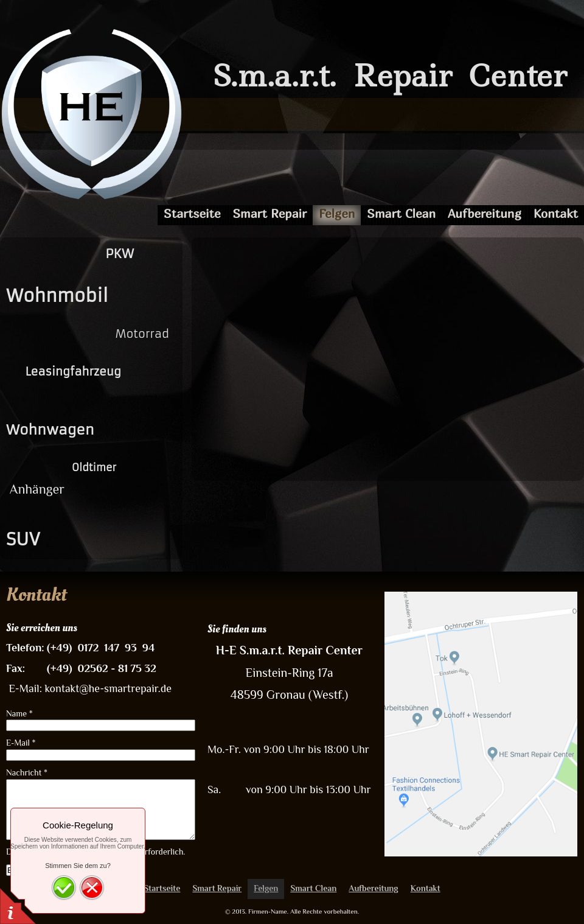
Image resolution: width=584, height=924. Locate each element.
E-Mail (21, 743)
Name (19, 713)
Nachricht (27, 772)
